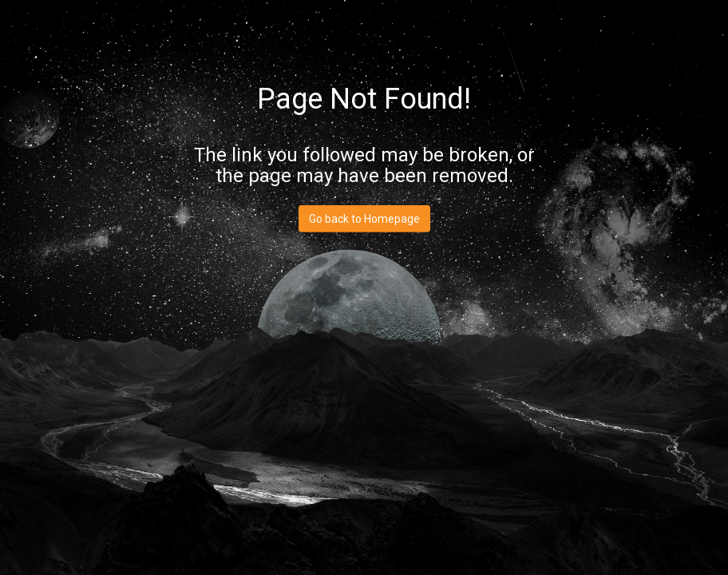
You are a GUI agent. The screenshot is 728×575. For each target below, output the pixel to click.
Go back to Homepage (364, 219)
